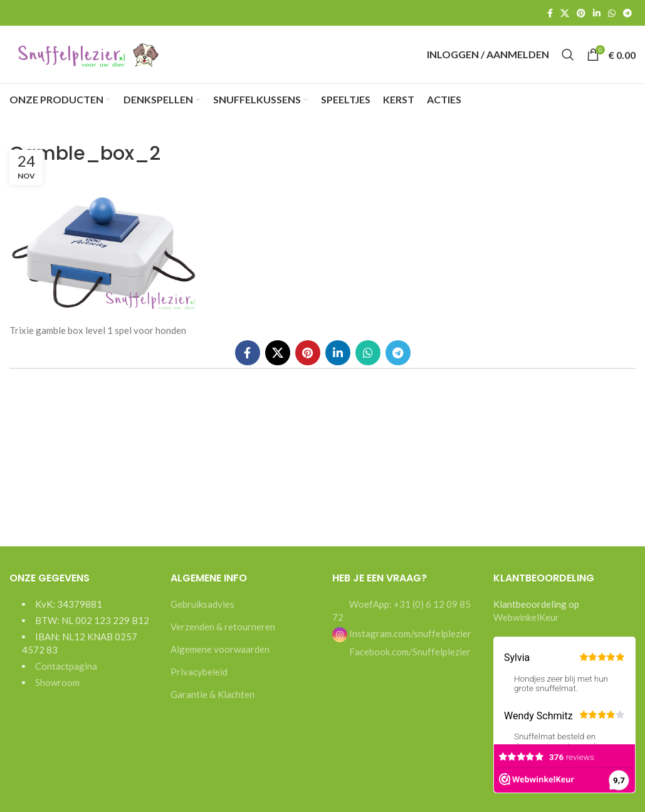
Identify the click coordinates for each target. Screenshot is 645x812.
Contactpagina (66, 674)
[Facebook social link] (550, 13)
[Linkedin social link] (597, 13)
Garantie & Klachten (212, 702)
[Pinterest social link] (581, 13)
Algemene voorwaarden (220, 657)
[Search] (568, 59)
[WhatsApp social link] (612, 13)
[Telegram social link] (627, 13)
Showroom (57, 690)
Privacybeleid (199, 680)
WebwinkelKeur (526, 625)
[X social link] (565, 13)
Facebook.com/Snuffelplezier (409, 660)
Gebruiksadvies (202, 612)
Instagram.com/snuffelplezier (402, 642)
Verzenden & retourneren (223, 635)
